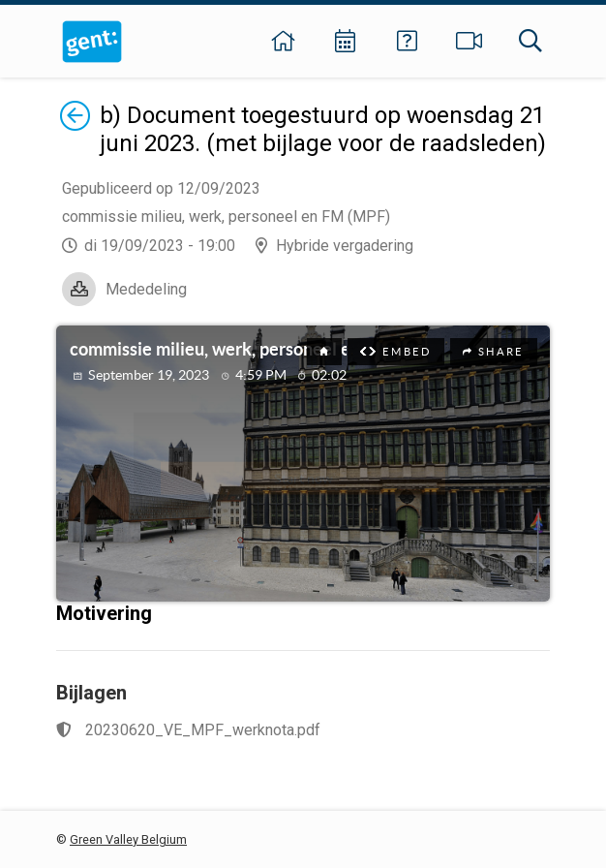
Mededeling (146, 289)
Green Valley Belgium (128, 839)
